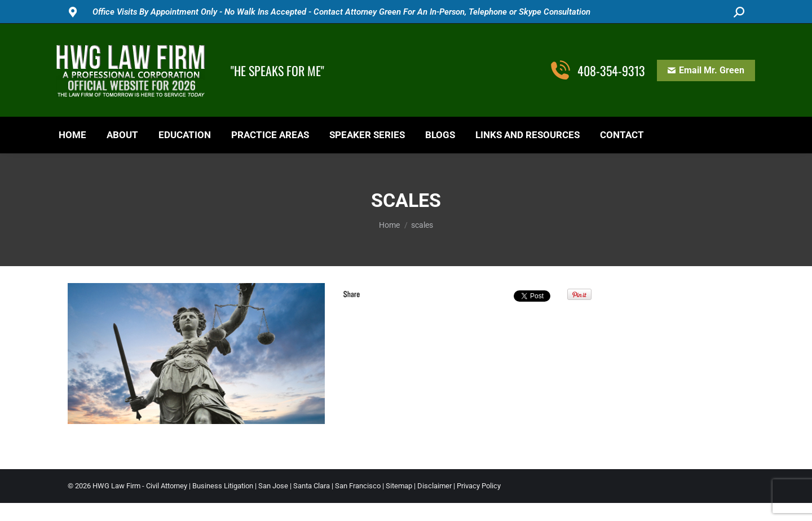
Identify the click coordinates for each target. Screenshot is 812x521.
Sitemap (399, 486)
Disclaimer (434, 486)
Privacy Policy (479, 486)
